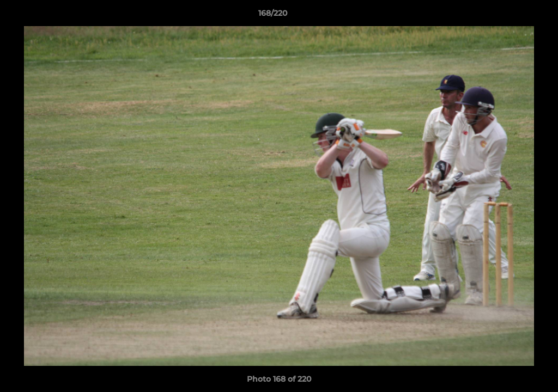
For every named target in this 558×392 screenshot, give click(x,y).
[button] (512, 16)
